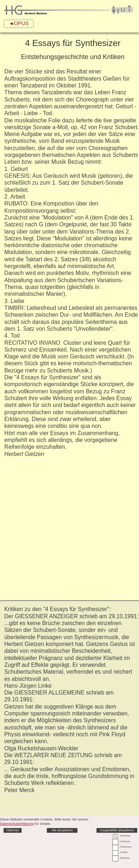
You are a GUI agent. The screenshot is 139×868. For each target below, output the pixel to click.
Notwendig (125, 836)
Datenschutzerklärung (17, 824)
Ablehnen (13, 830)
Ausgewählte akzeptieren (117, 830)
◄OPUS (19, 23)
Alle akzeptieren (62, 830)
